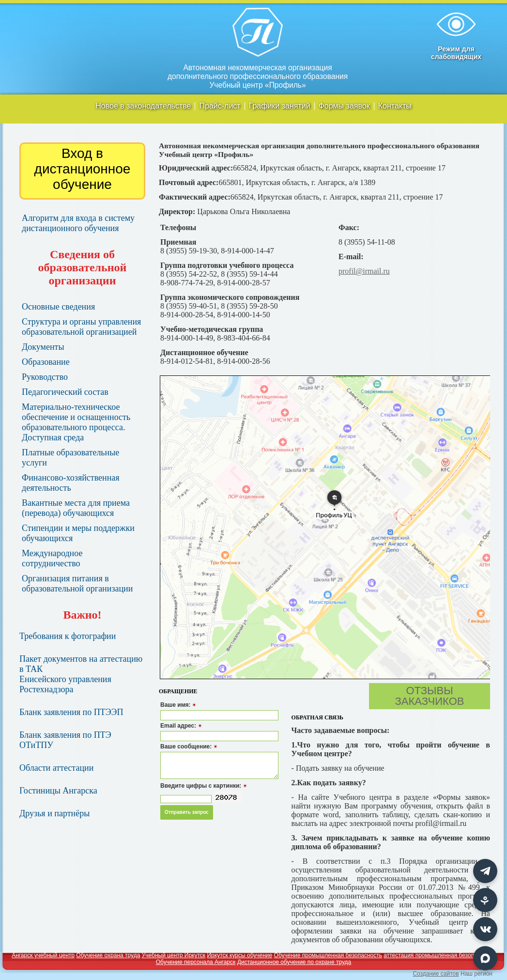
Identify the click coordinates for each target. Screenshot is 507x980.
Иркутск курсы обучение (239, 955)
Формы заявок (344, 106)
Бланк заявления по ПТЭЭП (71, 712)
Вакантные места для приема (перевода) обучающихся (76, 508)
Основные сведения (58, 307)
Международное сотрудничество (52, 558)
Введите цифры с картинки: (204, 786)
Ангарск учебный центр (43, 955)
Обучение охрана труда (108, 955)
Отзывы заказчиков (430, 696)
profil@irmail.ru (364, 271)
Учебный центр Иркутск (174, 955)
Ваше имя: (178, 705)
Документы (43, 347)
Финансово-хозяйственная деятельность (71, 483)
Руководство (45, 377)
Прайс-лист (220, 106)
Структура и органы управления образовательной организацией (81, 327)
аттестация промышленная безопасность (439, 955)
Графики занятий (280, 106)
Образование (46, 362)
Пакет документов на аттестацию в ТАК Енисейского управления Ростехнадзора (81, 674)
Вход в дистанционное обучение (83, 169)
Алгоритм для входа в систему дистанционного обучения (78, 223)
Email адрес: (181, 726)
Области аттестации (56, 768)
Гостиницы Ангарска (58, 791)
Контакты (395, 106)
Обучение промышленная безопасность (328, 955)
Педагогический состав (65, 392)
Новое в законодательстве (143, 106)
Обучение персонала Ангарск (196, 962)
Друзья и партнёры (54, 813)
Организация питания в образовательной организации (77, 583)
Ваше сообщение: (189, 747)
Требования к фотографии (68, 636)
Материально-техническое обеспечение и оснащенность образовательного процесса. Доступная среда (76, 422)
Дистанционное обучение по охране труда (294, 962)
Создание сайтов (436, 974)
